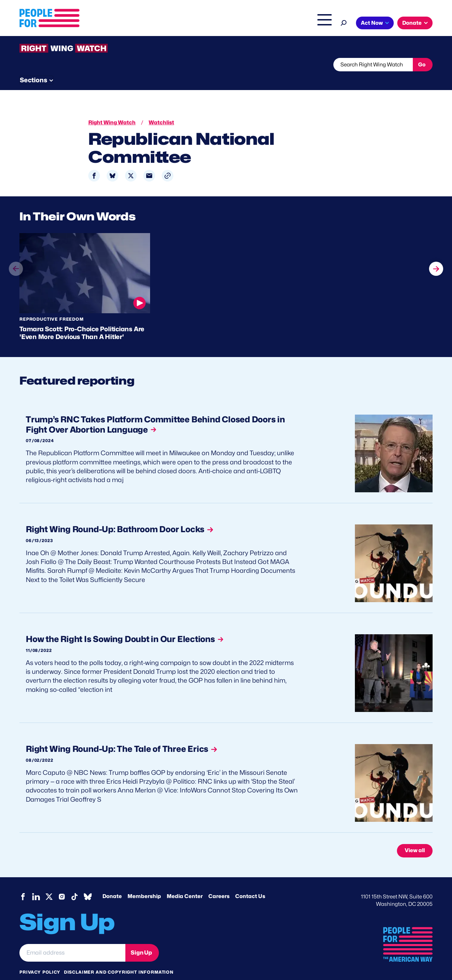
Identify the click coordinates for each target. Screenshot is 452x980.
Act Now (372, 23)
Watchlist (112, 65)
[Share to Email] (149, 162)
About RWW (153, 65)
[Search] (344, 22)
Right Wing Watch (250, 24)
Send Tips (249, 65)
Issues (206, 24)
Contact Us (250, 883)
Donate (412, 23)
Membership (144, 883)
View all (415, 837)
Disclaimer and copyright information (119, 959)
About (177, 24)
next (436, 255)
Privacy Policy (40, 959)
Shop (320, 24)
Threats (70, 65)
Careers (219, 883)
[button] (168, 162)
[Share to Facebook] (94, 162)
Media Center (185, 883)
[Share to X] (131, 162)
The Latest (293, 24)
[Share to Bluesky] (112, 162)
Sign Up (141, 939)
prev (16, 269)
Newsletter (202, 65)
